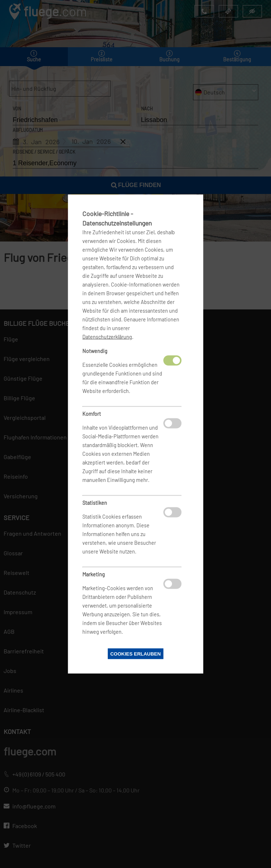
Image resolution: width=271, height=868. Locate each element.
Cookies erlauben (135, 654)
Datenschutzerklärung (107, 337)
